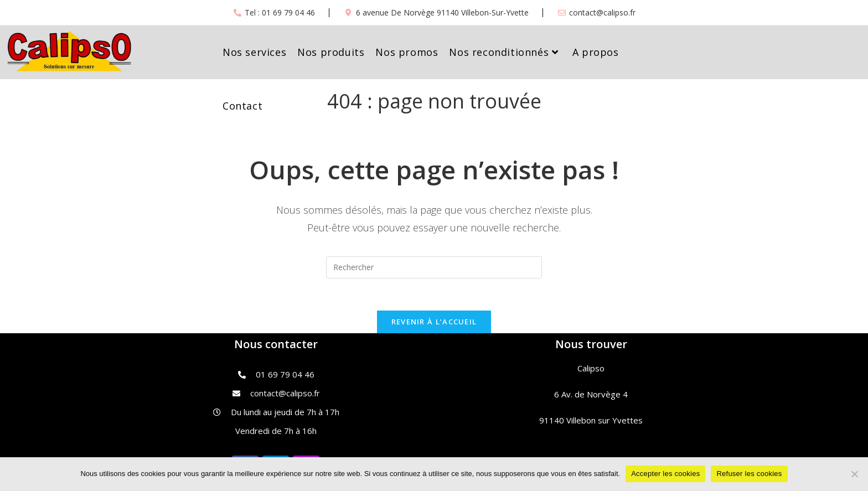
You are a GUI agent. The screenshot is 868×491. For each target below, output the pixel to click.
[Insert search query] (434, 267)
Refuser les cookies (749, 474)
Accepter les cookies (665, 474)
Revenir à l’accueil (434, 323)
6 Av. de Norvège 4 (591, 395)
